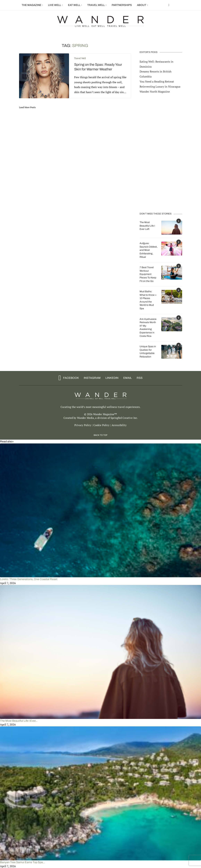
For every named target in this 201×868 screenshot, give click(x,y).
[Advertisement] (161, 153)
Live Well (55, 5)
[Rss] (139, 378)
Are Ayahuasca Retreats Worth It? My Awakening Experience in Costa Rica (148, 327)
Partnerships (122, 5)
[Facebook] (169, 5)
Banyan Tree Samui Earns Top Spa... (22, 862)
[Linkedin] (111, 378)
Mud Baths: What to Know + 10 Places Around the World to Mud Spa (148, 300)
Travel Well (96, 5)
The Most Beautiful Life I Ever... (19, 720)
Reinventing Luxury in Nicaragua (160, 86)
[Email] (127, 378)
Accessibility (119, 425)
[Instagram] (91, 378)
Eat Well (74, 5)
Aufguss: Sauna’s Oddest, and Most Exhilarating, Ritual (149, 250)
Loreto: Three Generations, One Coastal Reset (29, 579)
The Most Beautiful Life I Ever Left (147, 226)
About (142, 5)
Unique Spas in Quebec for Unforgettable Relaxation (148, 351)
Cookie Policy (101, 425)
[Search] (180, 5)
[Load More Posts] (27, 107)
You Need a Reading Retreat (157, 81)
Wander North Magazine (155, 91)
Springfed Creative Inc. (124, 417)
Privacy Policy (83, 425)
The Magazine (31, 5)
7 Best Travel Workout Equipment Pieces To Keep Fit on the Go (148, 274)
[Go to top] (100, 434)
